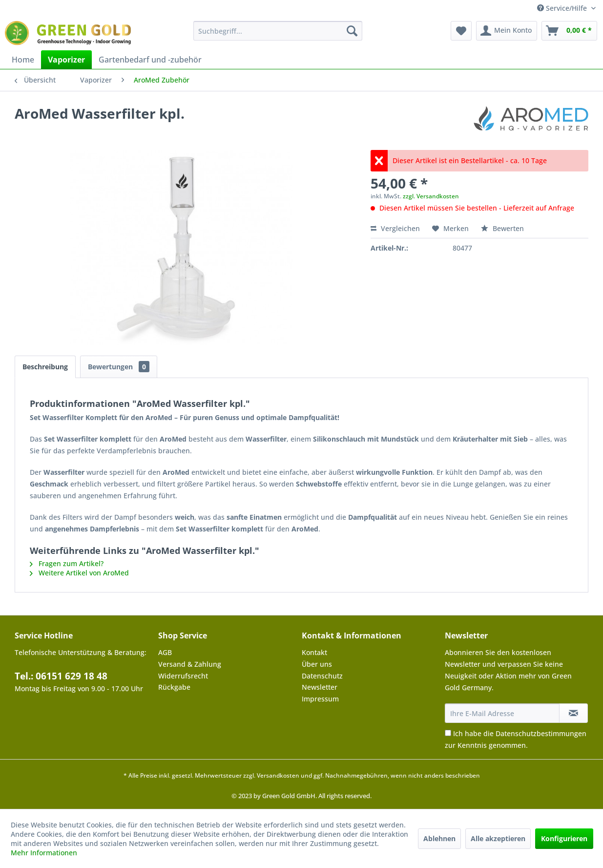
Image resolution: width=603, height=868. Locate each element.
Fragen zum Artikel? (67, 563)
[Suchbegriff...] (278, 31)
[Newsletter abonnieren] (573, 713)
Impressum (320, 699)
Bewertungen (119, 367)
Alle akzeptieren (498, 838)
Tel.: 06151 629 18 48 (61, 676)
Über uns (317, 664)
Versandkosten (278, 775)
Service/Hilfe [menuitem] (563, 8)
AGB (165, 652)
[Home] (23, 60)
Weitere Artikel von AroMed (79, 573)
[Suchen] (352, 31)
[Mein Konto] (507, 31)
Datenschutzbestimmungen (541, 733)
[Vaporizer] (66, 60)
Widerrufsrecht (183, 676)
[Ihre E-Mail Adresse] (502, 713)
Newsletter (320, 687)
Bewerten (502, 228)
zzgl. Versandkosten (431, 196)
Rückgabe (174, 687)
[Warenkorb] (569, 31)
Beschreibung (45, 367)
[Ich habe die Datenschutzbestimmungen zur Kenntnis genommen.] (448, 733)
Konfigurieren (564, 838)
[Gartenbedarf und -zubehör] (150, 60)
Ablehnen (439, 838)
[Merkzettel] (461, 31)
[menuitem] (278, 31)
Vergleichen (395, 228)
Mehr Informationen (44, 853)
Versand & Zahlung (190, 664)
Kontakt (314, 652)
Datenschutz (322, 676)
